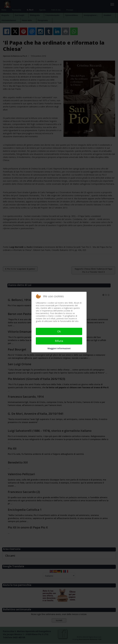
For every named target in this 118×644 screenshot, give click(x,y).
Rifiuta (59, 341)
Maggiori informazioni (59, 348)
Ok (59, 331)
